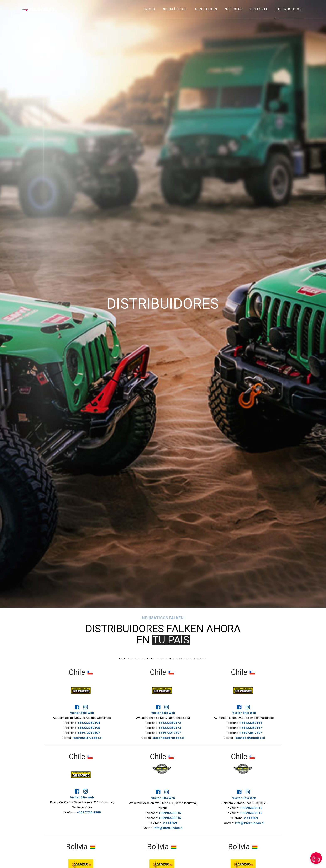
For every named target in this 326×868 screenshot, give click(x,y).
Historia (259, 9)
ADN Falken (206, 9)
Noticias (234, 9)
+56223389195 (89, 728)
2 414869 (170, 823)
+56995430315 (170, 813)
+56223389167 (251, 728)
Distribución (289, 9)
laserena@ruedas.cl (88, 738)
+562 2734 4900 (89, 812)
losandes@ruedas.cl (250, 738)
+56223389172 (170, 723)
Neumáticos (175, 9)
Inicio (150, 9)
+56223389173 (170, 728)
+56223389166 (251, 723)
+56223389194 (89, 723)
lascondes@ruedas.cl (169, 738)
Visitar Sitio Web (82, 713)
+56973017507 (89, 733)
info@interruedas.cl (169, 828)
